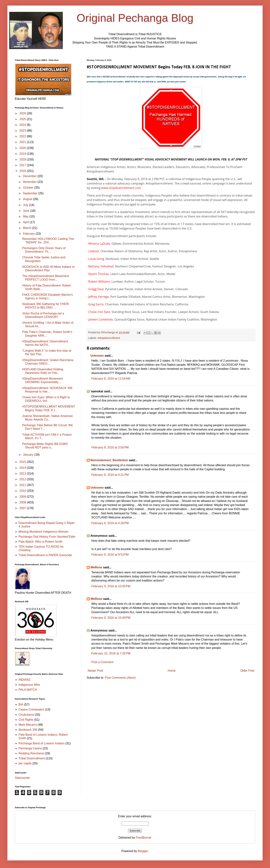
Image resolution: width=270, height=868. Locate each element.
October (29, 188)
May (26, 216)
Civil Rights (26, 720)
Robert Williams (99, 281)
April (26, 222)
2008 (23, 502)
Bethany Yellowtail (101, 266)
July (26, 205)
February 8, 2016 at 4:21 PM (110, 475)
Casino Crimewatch (31, 709)
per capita (25, 763)
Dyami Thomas (98, 274)
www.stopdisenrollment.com (121, 188)
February (29, 234)
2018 (23, 159)
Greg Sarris (96, 304)
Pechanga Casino (30, 748)
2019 (23, 154)
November (30, 182)
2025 (23, 119)
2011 (23, 485)
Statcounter (22, 778)
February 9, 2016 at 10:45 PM (111, 586)
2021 (23, 142)
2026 (23, 113)
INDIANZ (24, 680)
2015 (23, 462)
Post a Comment (102, 662)
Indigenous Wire (29, 685)
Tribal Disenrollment (32, 758)
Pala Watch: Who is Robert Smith (40, 542)
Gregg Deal (96, 289)
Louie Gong (96, 259)
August (28, 199)
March (28, 228)
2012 (23, 479)
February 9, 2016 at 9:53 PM (110, 555)
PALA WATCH (28, 690)
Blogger (143, 851)
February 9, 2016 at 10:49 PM (111, 618)
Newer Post (95, 671)
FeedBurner (144, 838)
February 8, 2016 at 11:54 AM (111, 379)
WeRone (96, 567)
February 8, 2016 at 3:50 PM (110, 447)
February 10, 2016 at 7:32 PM (111, 653)
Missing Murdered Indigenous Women (43, 532)
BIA (21, 704)
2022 (23, 136)
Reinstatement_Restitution (109, 460)
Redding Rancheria (31, 753)
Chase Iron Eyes (99, 312)
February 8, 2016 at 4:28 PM (110, 523)
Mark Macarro (28, 725)
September (31, 193)
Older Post (247, 671)
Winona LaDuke (99, 244)
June (27, 211)
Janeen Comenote (101, 319)
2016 (23, 171)
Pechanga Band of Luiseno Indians (42, 743)
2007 (23, 508)
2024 (23, 125)
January (29, 455)
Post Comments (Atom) (120, 678)
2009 (23, 497)
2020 (23, 148)
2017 (23, 165)
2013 (23, 474)
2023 (23, 131)
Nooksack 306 (28, 730)
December (30, 176)
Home (172, 671)
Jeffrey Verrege (98, 297)
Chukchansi (26, 715)
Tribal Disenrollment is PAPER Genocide (45, 555)
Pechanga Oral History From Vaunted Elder (47, 537)
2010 (23, 491)
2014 (23, 468)
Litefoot (93, 251)
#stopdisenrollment (109, 338)
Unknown (97, 356)
